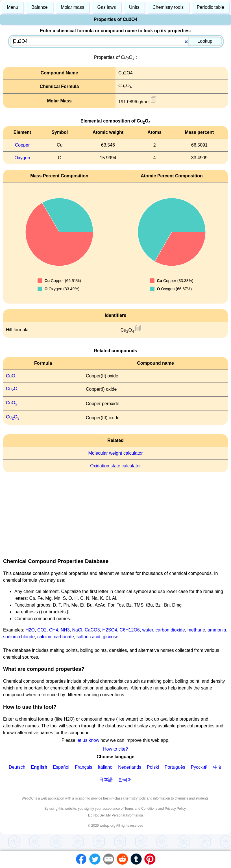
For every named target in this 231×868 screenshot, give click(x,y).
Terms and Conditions (141, 809)
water (148, 630)
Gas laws (107, 7)
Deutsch (17, 767)
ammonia (217, 630)
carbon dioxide (170, 630)
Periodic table (211, 7)
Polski (153, 767)
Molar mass (72, 7)
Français (83, 767)
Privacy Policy (175, 809)
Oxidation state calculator (115, 466)
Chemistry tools (168, 7)
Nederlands (130, 767)
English (39, 767)
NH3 (65, 630)
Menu (12, 7)
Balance (40, 7)
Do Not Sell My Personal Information (115, 815)
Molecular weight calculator (116, 453)
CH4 (54, 630)
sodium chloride (19, 637)
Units (134, 7)
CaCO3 (92, 630)
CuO (11, 376)
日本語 (106, 780)
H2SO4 (110, 630)
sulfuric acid (88, 637)
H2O (30, 630)
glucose (111, 637)
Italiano (105, 767)
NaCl (77, 630)
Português (175, 767)
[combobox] (116, 41)
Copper (22, 145)
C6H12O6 (130, 630)
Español (61, 767)
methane (196, 630)
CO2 (42, 630)
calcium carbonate (56, 637)
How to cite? (115, 749)
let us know (88, 740)
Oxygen (22, 158)
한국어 (125, 780)
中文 (218, 767)
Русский (199, 767)
